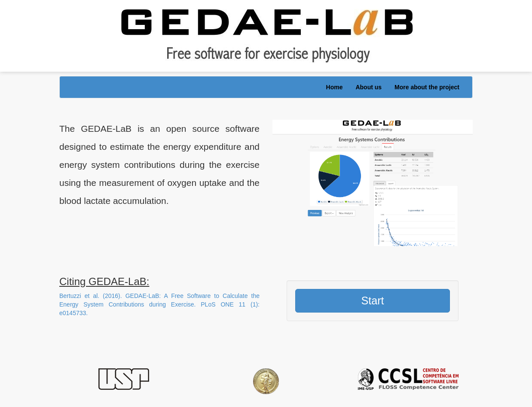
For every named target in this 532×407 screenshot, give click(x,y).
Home (335, 87)
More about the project (427, 87)
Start (372, 301)
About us (368, 87)
